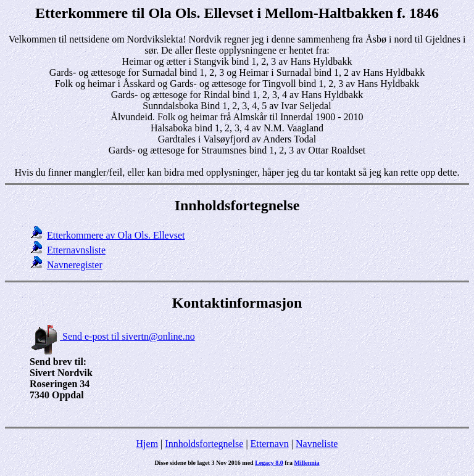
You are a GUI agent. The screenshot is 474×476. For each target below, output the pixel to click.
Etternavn (270, 444)
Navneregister (75, 265)
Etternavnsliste (76, 250)
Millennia (306, 463)
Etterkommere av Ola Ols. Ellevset (116, 235)
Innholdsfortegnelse (204, 444)
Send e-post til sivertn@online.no (112, 336)
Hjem (148, 444)
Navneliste (317, 444)
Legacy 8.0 (269, 463)
